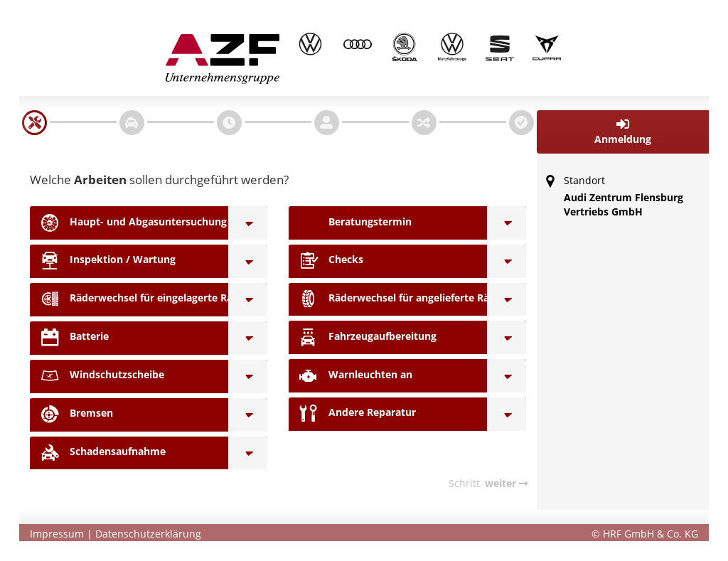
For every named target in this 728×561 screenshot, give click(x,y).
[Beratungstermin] (507, 223)
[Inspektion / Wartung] (248, 261)
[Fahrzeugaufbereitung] (507, 337)
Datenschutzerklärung (148, 534)
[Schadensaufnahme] (248, 453)
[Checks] (507, 261)
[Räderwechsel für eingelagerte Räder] (248, 300)
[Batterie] (248, 338)
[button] (623, 132)
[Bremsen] (248, 415)
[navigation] (34, 123)
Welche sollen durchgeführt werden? (159, 180)
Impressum (57, 534)
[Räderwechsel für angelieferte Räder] (507, 300)
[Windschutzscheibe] (248, 376)
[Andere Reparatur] (507, 414)
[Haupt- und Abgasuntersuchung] (248, 223)
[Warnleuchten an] (507, 376)
